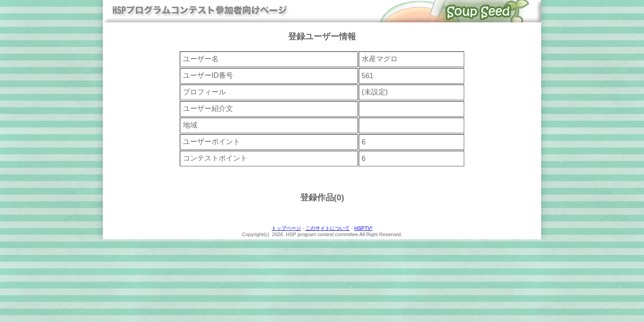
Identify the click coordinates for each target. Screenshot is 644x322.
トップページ (286, 228)
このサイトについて (328, 228)
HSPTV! (363, 228)
